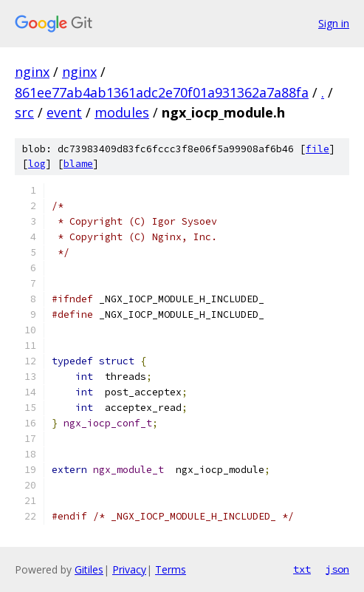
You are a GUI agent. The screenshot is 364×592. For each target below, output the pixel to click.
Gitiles (89, 569)
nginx (32, 72)
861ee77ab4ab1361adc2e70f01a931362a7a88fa (162, 92)
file (317, 149)
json (337, 569)
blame (78, 164)
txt (302, 569)
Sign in (334, 23)
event (64, 112)
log (37, 164)
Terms (171, 569)
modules (122, 112)
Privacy (129, 569)
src (24, 112)
